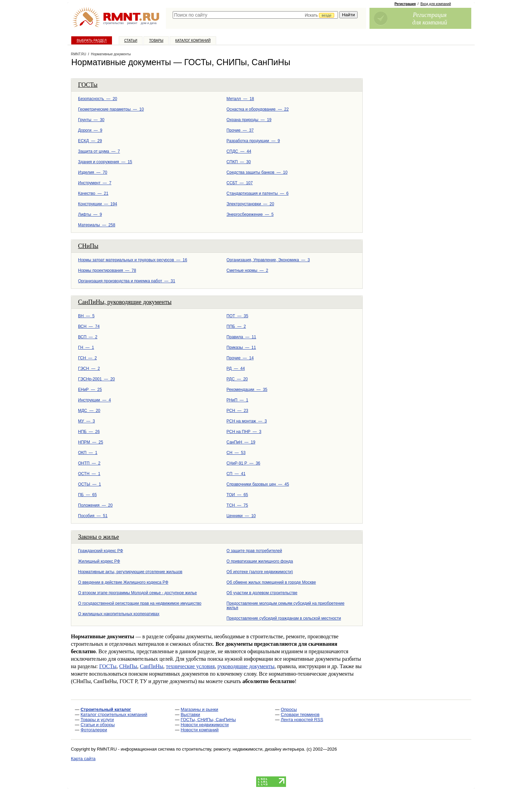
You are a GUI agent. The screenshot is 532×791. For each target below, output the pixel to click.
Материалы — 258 (97, 225)
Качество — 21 (93, 193)
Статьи (131, 41)
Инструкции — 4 (94, 400)
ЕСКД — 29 (90, 141)
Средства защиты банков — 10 (257, 172)
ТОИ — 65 (237, 495)
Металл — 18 (240, 99)
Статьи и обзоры (98, 725)
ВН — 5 (86, 316)
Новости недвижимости (205, 725)
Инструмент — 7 (95, 183)
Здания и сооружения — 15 (105, 162)
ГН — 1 (86, 347)
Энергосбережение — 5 (250, 214)
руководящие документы (246, 666)
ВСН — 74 (89, 326)
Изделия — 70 (93, 172)
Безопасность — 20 (98, 99)
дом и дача (149, 23)
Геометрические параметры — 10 (111, 109)
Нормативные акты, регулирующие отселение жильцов (130, 572)
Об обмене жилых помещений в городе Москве (271, 582)
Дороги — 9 (90, 130)
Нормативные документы (111, 54)
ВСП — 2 (88, 337)
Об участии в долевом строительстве (262, 593)
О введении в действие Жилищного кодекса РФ (123, 582)
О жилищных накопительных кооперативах (119, 614)
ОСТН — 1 (89, 474)
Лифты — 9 (90, 214)
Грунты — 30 (91, 120)
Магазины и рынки (199, 709)
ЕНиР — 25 (90, 390)
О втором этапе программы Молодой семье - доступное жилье (137, 593)
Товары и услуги (97, 720)
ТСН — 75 (237, 505)
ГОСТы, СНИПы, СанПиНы (208, 720)
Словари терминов (300, 714)
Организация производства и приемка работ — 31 (127, 281)
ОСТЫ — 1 (90, 484)
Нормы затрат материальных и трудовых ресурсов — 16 (133, 260)
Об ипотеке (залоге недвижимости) (260, 572)
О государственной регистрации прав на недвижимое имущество (140, 603)
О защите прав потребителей (254, 551)
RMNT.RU (79, 54)
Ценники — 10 (241, 516)
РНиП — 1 (237, 400)
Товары (156, 41)
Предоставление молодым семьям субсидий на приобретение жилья (286, 606)
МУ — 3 (87, 421)
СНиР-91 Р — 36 (243, 463)
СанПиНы (151, 666)
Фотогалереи (94, 730)
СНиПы (88, 246)
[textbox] (255, 15)
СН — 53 (236, 453)
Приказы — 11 (241, 347)
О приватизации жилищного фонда (260, 561)
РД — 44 (236, 369)
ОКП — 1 (88, 453)
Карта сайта (83, 759)
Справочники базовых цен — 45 (258, 484)
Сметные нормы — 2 (248, 270)
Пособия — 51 (93, 516)
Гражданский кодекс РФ (101, 551)
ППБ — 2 (236, 326)
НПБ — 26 (89, 432)
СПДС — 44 (239, 151)
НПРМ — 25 (91, 442)
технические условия (190, 666)
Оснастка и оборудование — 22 (258, 109)
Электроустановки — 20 (250, 204)
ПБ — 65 (87, 495)
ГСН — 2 (87, 358)
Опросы (289, 709)
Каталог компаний (193, 41)
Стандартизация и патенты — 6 (258, 193)
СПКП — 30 (239, 162)
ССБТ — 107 (240, 183)
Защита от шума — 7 (99, 151)
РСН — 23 (237, 411)
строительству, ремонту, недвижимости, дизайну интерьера (243, 749)
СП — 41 (236, 474)
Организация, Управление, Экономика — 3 (268, 260)
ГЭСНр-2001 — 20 (97, 379)
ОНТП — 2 (89, 463)
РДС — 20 (237, 379)
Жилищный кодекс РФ (99, 561)
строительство (113, 23)
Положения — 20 (95, 505)
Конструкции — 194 (98, 204)
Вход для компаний (436, 4)
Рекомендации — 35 (247, 390)
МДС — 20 (89, 411)
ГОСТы (88, 85)
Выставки (190, 714)
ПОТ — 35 (237, 316)
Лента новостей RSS (302, 720)
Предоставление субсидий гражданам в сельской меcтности (284, 618)
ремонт (132, 23)
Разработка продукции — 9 (253, 141)
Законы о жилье (99, 537)
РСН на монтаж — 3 (247, 421)
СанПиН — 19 (241, 442)
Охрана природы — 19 (249, 120)
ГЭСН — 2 (89, 369)
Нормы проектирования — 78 (107, 270)
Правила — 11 (241, 337)
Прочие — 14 (240, 358)
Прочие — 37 (240, 130)
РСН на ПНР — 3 (244, 432)
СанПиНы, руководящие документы (125, 302)
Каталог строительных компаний (114, 714)
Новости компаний (199, 730)
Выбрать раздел (92, 41)
